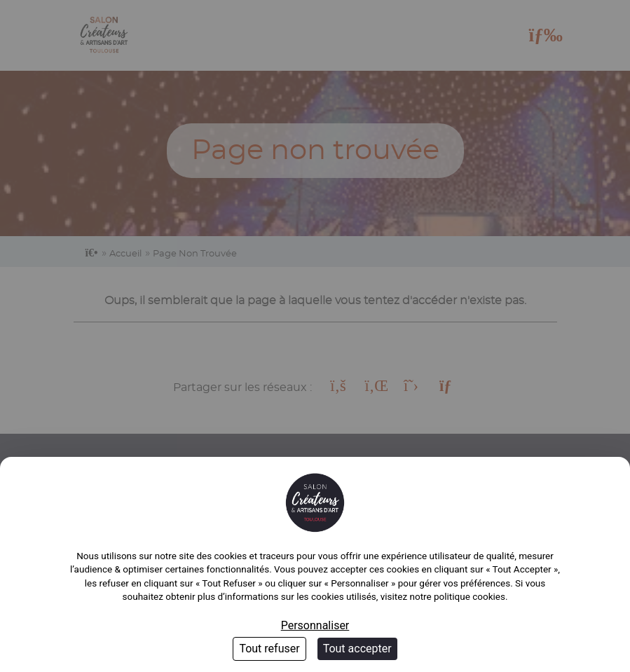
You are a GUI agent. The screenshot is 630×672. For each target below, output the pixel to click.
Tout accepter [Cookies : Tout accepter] (357, 649)
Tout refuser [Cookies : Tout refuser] (269, 649)
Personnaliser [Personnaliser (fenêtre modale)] (315, 625)
